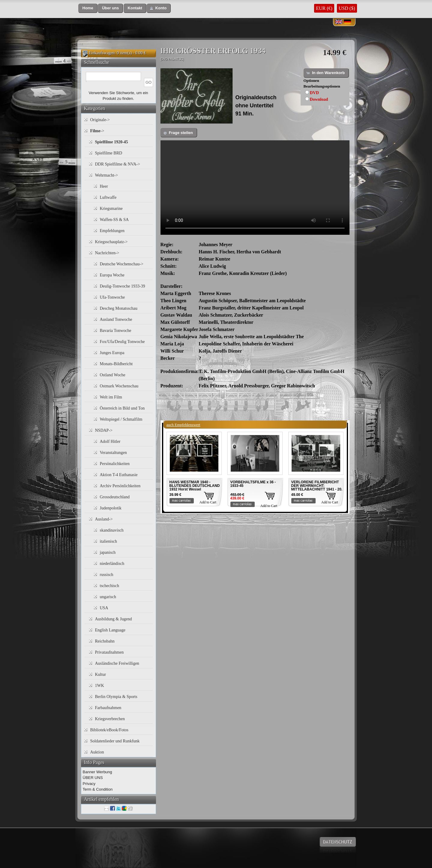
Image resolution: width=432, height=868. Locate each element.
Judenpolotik (111, 508)
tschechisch (110, 586)
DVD (314, 93)
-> (97, 131)
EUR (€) (324, 8)
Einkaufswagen (102, 53)
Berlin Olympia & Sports (116, 697)
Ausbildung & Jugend (114, 619)
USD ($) (347, 8)
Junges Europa (112, 353)
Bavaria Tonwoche (116, 331)
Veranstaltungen (113, 453)
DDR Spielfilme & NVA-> (118, 164)
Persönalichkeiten (115, 464)
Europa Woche (112, 275)
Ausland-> (104, 519)
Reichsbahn (105, 641)
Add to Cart (208, 502)
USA (104, 608)
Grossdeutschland (115, 497)
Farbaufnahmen (108, 708)
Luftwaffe (108, 197)
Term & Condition (98, 789)
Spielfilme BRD (109, 153)
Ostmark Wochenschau (119, 386)
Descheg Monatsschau (119, 308)
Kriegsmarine (111, 209)
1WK (100, 686)
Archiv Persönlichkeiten (120, 486)
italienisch (109, 541)
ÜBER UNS (93, 778)
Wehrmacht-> (107, 175)
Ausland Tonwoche (116, 319)
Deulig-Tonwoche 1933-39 (123, 286)
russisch (107, 575)
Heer (104, 186)
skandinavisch (112, 530)
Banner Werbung (97, 772)
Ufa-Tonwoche (112, 297)
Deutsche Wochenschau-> (122, 264)
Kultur (101, 674)
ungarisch (108, 597)
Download (319, 99)
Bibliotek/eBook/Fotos (109, 730)
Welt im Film (111, 397)
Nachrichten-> (107, 253)
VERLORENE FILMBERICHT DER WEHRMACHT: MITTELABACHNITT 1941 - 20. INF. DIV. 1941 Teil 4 (317, 488)
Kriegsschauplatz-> (111, 242)
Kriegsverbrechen (110, 719)
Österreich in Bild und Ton (122, 408)
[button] (88, 8)
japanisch (108, 552)
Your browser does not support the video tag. (255, 188)
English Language (110, 630)
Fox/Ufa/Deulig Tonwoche (122, 342)
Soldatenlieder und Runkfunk (115, 741)
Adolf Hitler (110, 441)
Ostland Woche (113, 375)
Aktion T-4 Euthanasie (119, 475)
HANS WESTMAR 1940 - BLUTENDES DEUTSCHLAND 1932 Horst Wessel (195, 486)
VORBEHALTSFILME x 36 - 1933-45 (253, 484)
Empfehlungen (112, 231)
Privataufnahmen (109, 652)
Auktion (97, 752)
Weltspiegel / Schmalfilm (121, 419)
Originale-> (100, 120)
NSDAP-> (104, 430)
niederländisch (112, 564)
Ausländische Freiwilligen (117, 663)
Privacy (89, 784)
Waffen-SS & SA (114, 220)
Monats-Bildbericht (116, 364)
